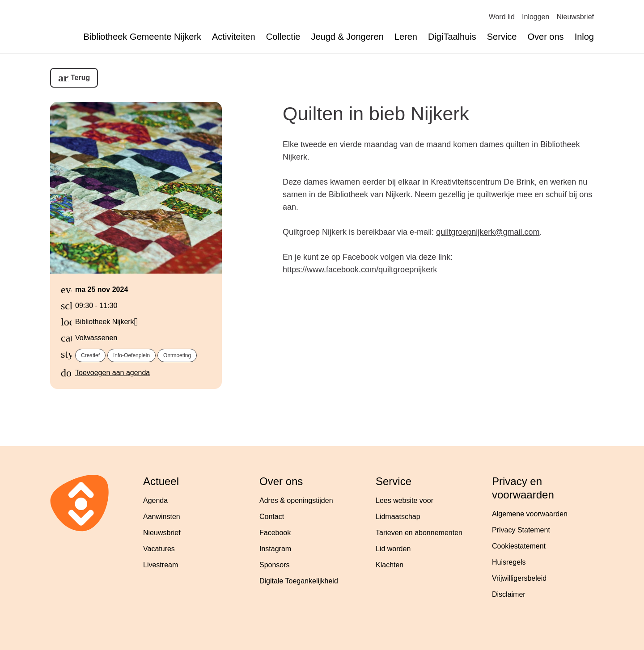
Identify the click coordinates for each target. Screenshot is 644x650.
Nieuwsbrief (575, 17)
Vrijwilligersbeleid (519, 578)
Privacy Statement (521, 530)
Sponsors (275, 565)
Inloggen (536, 17)
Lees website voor (405, 500)
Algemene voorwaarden (530, 514)
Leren (406, 37)
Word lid (502, 17)
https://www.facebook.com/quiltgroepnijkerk (360, 270)
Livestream (161, 565)
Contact (272, 517)
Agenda (155, 500)
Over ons (545, 37)
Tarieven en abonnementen (419, 533)
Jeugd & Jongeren (347, 37)
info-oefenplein (131, 355)
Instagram (275, 549)
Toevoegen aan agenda (112, 373)
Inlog (584, 37)
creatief (90, 355)
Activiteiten (234, 37)
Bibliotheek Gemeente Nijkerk (142, 37)
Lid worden (393, 549)
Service (502, 37)
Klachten (390, 565)
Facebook (275, 533)
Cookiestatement (519, 546)
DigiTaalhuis (452, 37)
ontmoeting (177, 355)
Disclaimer (509, 594)
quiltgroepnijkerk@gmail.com (488, 232)
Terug (80, 78)
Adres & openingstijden (296, 500)
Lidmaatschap (398, 517)
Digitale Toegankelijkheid (299, 581)
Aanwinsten (162, 517)
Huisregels (509, 562)
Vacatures (159, 549)
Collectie (283, 37)
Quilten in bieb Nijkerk (376, 114)
